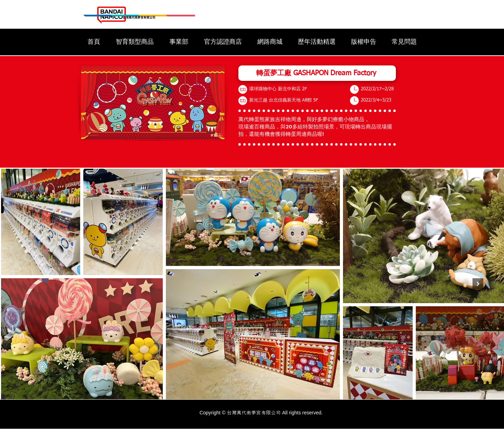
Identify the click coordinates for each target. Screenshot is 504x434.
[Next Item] (478, 284)
